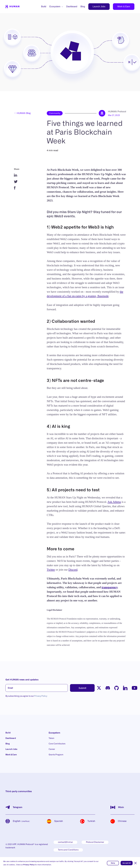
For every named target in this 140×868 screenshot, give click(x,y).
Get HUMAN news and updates (22, 680)
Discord (73, 570)
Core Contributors (57, 744)
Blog (83, 7)
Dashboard (72, 7)
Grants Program (56, 755)
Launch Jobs (99, 7)
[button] (135, 863)
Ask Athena (114, 502)
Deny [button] (113, 863)
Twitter (51, 570)
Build (44, 7)
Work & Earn (124, 7)
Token (51, 738)
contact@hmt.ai (65, 842)
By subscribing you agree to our (26, 696)
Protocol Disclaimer (95, 842)
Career (52, 749)
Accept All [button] (127, 863)
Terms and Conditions (68, 850)
